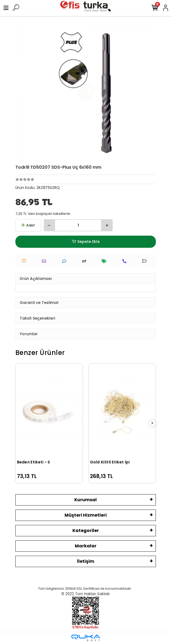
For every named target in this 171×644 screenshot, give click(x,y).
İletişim (86, 561)
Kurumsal (85, 500)
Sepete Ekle (85, 242)
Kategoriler (86, 531)
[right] (152, 423)
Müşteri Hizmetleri (86, 515)
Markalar (86, 546)
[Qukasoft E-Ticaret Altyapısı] (86, 638)
